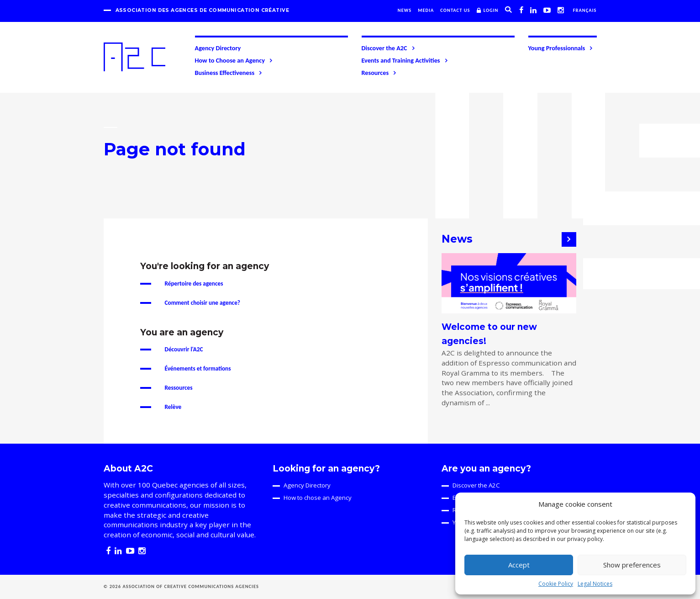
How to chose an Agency (318, 498)
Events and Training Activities (405, 60)
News (405, 10)
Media (426, 10)
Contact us (455, 10)
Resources (380, 73)
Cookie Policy (556, 584)
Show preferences (632, 565)
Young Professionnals (561, 48)
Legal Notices (595, 584)
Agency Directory (218, 48)
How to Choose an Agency (234, 60)
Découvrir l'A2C (184, 349)
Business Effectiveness (229, 73)
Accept (519, 565)
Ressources (179, 388)
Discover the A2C (389, 48)
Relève (173, 407)
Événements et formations (198, 368)
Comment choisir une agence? (203, 303)
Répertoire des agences (194, 284)
